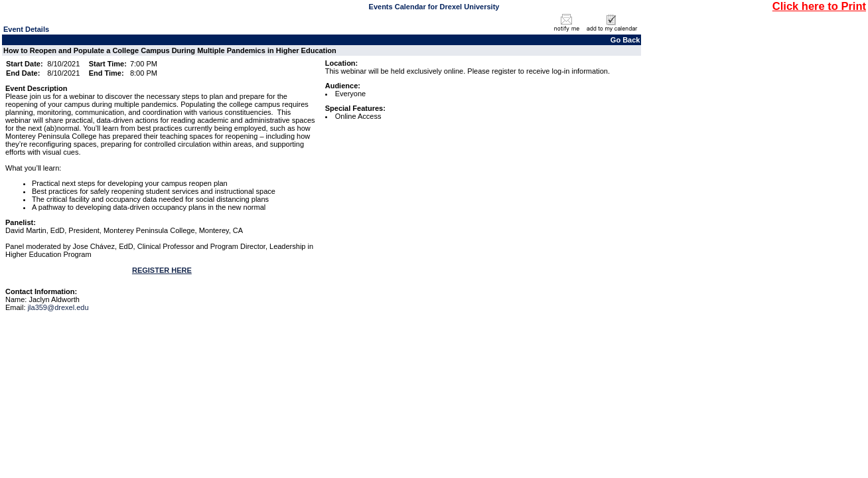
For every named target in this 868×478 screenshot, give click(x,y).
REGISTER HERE (162, 270)
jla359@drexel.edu (58, 307)
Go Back (625, 40)
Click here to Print (819, 6)
